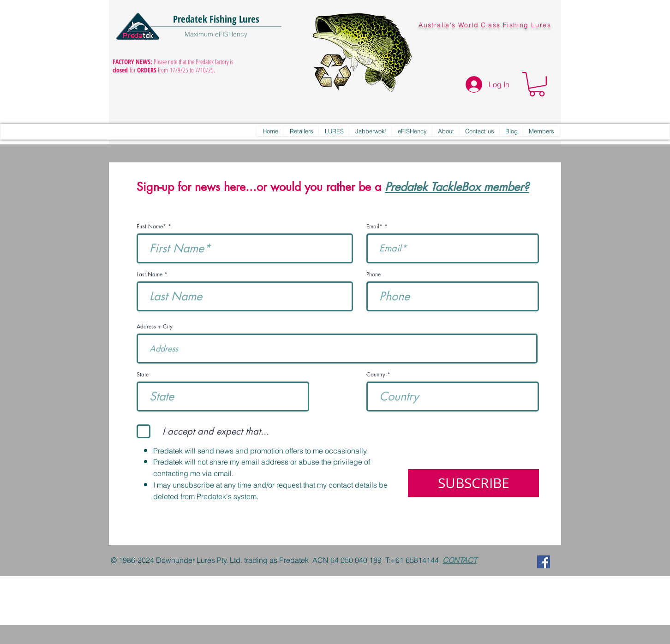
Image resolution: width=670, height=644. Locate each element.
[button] (537, 84)
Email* (374, 227)
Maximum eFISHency (216, 34)
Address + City (155, 327)
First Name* (151, 227)
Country (376, 375)
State (143, 375)
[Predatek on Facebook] (544, 562)
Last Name (150, 274)
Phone (374, 274)
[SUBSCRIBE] (473, 483)
